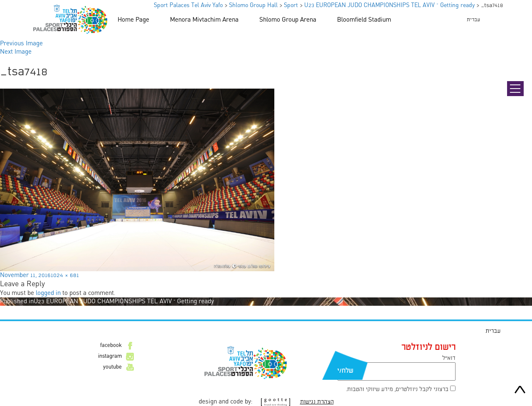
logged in (48, 293)
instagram (110, 356)
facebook (111, 346)
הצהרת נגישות (317, 402)
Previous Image (21, 44)
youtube (112, 367)
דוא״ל (449, 358)
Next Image (16, 52)
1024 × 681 (65, 275)
